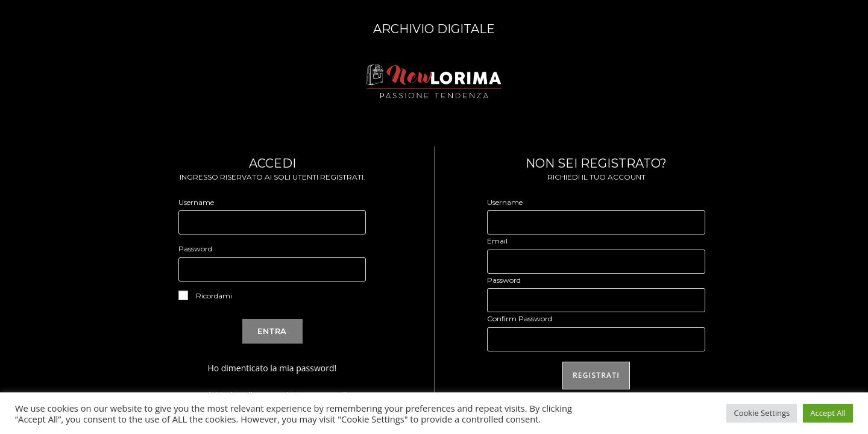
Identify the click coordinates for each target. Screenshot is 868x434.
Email (497, 241)
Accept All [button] (828, 413)
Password (195, 249)
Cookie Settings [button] (762, 413)
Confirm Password (520, 319)
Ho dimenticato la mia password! (272, 368)
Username (196, 202)
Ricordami (205, 295)
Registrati (596, 375)
